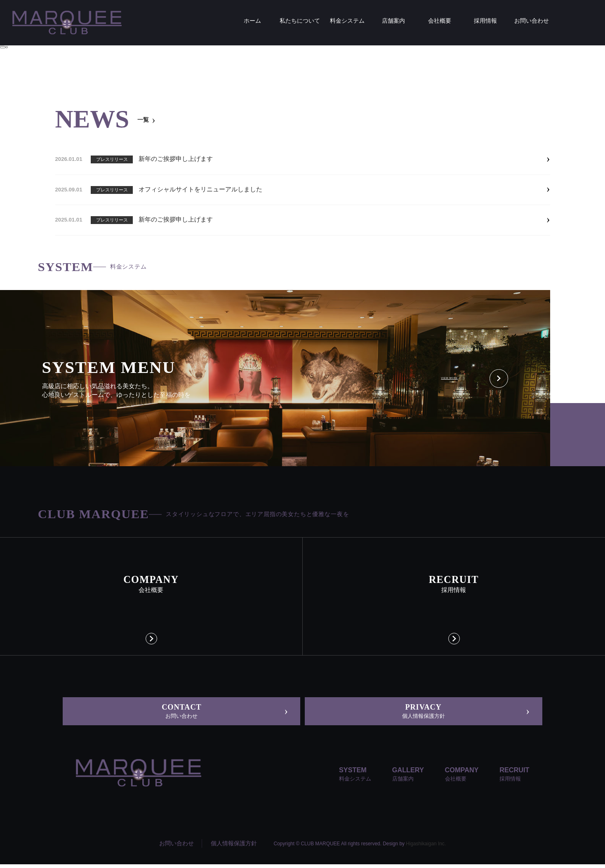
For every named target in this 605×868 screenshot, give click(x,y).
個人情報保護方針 (234, 847)
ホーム (47, 130)
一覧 (145, 120)
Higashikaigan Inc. (426, 847)
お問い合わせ (177, 847)
